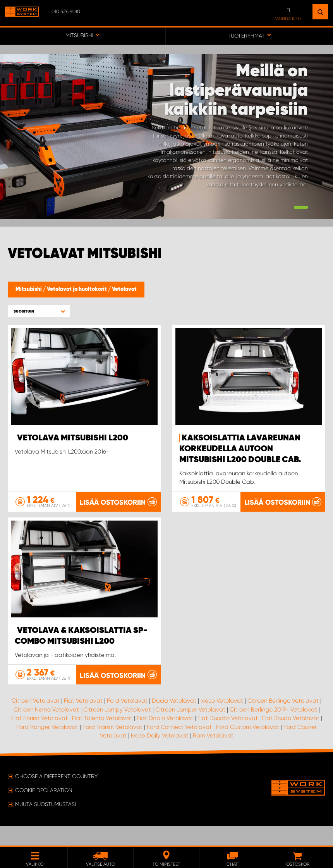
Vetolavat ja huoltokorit (77, 289)
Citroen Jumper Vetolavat (190, 729)
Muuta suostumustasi (45, 824)
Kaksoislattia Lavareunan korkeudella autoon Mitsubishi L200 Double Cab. (240, 449)
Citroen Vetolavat (36, 720)
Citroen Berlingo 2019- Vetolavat (273, 729)
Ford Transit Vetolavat (112, 746)
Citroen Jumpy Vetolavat (117, 729)
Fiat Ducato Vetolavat (228, 738)
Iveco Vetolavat (222, 720)
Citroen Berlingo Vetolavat (283, 720)
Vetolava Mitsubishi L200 (73, 438)
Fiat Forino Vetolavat (39, 738)
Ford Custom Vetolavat (248, 746)
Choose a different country (56, 796)
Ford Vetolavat (127, 720)
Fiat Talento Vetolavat (102, 738)
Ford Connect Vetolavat (179, 746)
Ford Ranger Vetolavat (47, 746)
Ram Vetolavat (213, 755)
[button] (39, 311)
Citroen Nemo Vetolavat (46, 729)
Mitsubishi (29, 289)
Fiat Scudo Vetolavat (291, 738)
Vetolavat (124, 289)
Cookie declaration (44, 810)
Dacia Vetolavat (174, 720)
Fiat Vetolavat (83, 720)
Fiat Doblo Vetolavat (165, 738)
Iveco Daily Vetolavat (160, 755)
